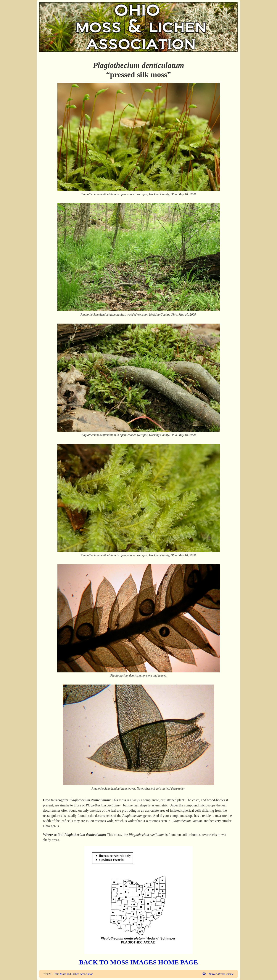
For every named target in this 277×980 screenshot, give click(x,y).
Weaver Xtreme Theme (221, 974)
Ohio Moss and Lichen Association (73, 974)
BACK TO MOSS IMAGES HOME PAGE (138, 962)
